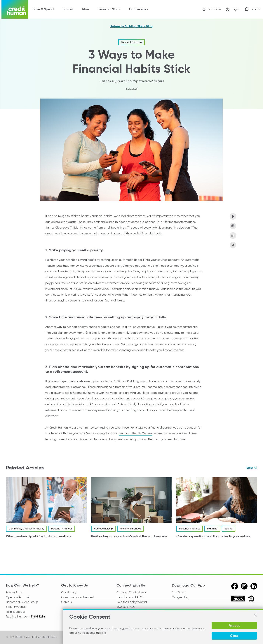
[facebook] (235, 586)
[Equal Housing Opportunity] (251, 599)
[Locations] (210, 9)
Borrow (68, 9)
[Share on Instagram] (233, 226)
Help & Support (16, 613)
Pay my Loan (14, 592)
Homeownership (103, 529)
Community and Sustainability (26, 529)
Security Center (16, 608)
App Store (178, 592)
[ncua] (238, 599)
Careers (66, 602)
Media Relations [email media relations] (127, 613)
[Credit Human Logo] (15, 9)
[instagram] (244, 586)
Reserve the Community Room (137, 618)
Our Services (138, 9)
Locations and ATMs (130, 597)
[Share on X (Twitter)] (233, 245)
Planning (212, 529)
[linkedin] (254, 586)
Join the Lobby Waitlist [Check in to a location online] (132, 602)
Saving (229, 529)
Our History (69, 592)
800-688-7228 (126, 608)
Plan (86, 9)
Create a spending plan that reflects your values (213, 536)
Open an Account (18, 597)
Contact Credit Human (132, 592)
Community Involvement (78, 597)
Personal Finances (132, 42)
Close (247, 636)
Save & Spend (43, 9)
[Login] (232, 9)
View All (252, 468)
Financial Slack (109, 9)
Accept (222, 636)
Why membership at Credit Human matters (38, 536)
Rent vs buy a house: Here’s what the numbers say (129, 536)
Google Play (180, 597)
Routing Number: (18, 618)
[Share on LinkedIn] (233, 236)
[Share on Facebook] (233, 216)
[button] (255, 626)
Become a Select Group (22, 602)
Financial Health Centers (136, 433)
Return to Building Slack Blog (132, 26)
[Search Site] (252, 9)
